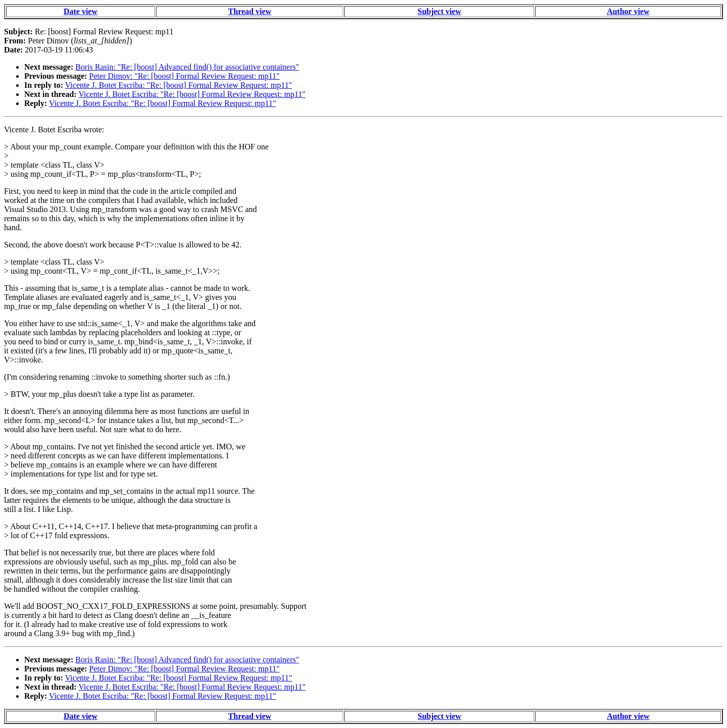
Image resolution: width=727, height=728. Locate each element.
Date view (81, 11)
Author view (628, 11)
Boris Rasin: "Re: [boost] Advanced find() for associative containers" (187, 67)
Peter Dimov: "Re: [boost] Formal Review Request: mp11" (185, 76)
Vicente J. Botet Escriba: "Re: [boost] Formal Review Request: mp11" (179, 85)
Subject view (439, 11)
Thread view (250, 11)
